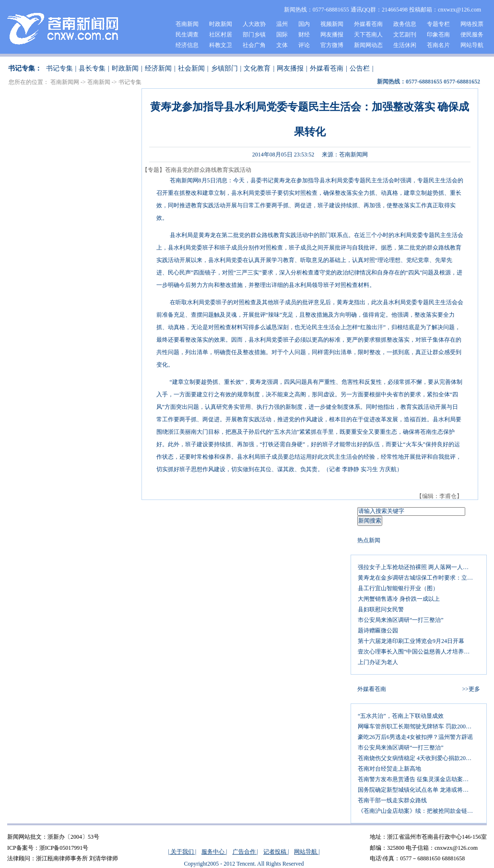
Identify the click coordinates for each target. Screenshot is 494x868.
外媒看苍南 (368, 24)
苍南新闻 (187, 24)
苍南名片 (438, 45)
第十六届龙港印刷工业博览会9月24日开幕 (411, 641)
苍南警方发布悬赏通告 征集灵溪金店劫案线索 (416, 779)
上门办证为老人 (378, 662)
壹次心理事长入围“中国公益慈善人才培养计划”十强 (419, 652)
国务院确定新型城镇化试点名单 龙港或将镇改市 (419, 790)
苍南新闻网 (65, 82)
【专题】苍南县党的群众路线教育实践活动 (197, 170)
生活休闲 (405, 45)
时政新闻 (221, 24)
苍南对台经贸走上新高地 (389, 769)
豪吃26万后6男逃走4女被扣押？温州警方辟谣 (415, 737)
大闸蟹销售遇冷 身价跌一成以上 (399, 599)
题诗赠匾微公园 (378, 630)
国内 (304, 24)
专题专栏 (438, 24)
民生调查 (187, 35)
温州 (282, 24)
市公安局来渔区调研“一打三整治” (401, 620)
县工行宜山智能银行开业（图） (398, 588)
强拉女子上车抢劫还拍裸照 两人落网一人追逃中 (419, 567)
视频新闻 (332, 24)
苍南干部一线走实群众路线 (392, 800)
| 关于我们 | (182, 852)
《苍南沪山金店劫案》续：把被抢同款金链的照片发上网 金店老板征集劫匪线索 (419, 811)
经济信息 (187, 45)
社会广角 (254, 45)
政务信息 (405, 24)
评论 (304, 45)
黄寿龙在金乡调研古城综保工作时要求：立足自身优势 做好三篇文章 (419, 578)
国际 (282, 35)
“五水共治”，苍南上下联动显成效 (401, 716)
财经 (304, 35)
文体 (282, 45)
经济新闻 (158, 68)
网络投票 (472, 24)
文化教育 (257, 68)
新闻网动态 (368, 45)
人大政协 (254, 24)
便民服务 (472, 35)
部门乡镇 (254, 35)
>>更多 (471, 689)
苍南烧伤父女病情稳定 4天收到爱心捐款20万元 (418, 758)
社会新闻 (191, 68)
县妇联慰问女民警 (381, 609)
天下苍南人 (368, 35)
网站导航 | (307, 852)
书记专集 (59, 68)
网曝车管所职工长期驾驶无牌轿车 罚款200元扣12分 (419, 726)
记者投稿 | (276, 852)
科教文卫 (221, 45)
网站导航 (472, 45)
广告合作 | (245, 852)
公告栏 (360, 68)
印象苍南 (438, 35)
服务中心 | (214, 852)
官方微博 (332, 45)
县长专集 (92, 68)
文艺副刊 (405, 35)
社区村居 (221, 35)
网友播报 (332, 35)
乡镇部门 (224, 68)
